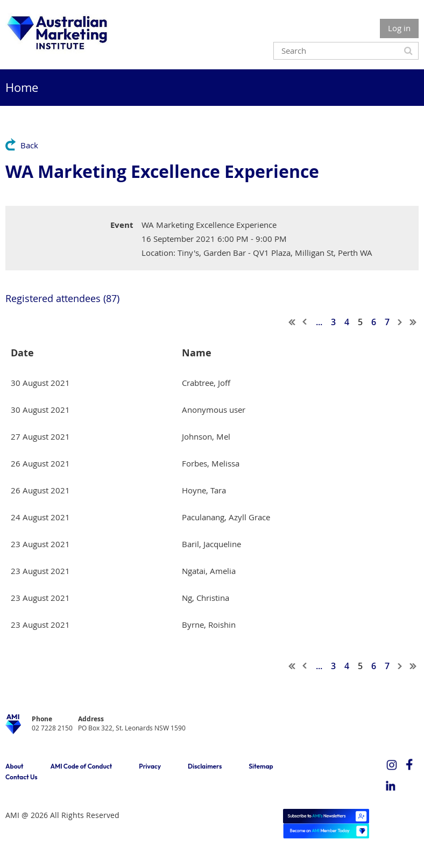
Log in (399, 28)
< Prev (305, 322)
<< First (292, 322)
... (319, 322)
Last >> (413, 322)
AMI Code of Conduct (81, 766)
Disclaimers (205, 766)
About (14, 766)
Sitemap (261, 766)
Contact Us (22, 777)
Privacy (150, 766)
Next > (400, 322)
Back (29, 145)
